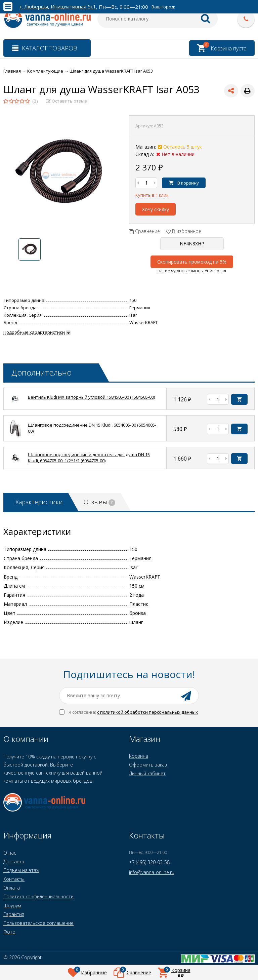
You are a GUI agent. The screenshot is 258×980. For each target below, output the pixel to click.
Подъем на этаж (21, 870)
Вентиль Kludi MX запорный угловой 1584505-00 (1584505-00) (91, 397)
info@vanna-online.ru (152, 872)
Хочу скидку (156, 209)
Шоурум (12, 906)
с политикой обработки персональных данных (147, 712)
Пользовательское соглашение (38, 923)
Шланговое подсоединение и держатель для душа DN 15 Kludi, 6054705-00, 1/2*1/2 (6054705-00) (89, 458)
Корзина (139, 756)
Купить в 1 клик (152, 195)
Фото (9, 932)
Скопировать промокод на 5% (192, 262)
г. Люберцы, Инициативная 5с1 (58, 7)
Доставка (14, 861)
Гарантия (14, 914)
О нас (10, 853)
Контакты (14, 879)
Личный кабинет (147, 773)
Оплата (12, 888)
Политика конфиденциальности (38, 896)
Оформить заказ (148, 765)
